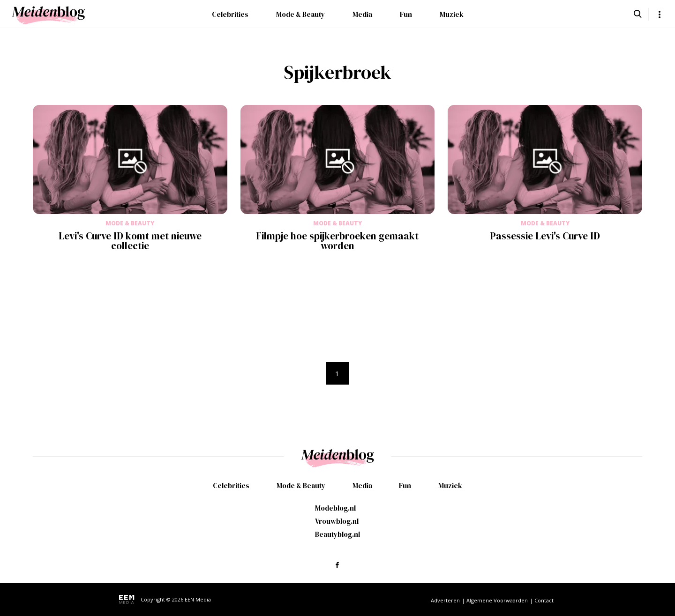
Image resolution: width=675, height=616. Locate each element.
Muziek (452, 14)
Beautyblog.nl (337, 534)
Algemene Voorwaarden (497, 600)
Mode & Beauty (300, 14)
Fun (406, 14)
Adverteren (445, 600)
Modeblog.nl (335, 508)
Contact (544, 600)
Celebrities (230, 14)
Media (362, 14)
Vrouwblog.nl (337, 521)
